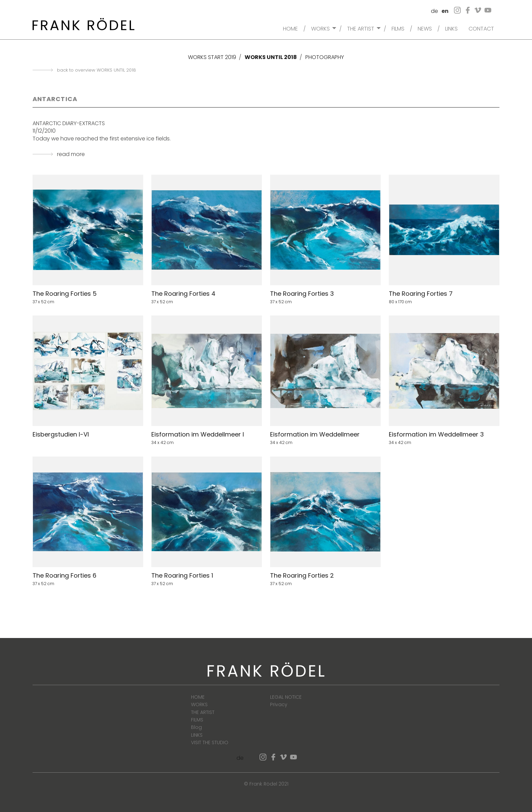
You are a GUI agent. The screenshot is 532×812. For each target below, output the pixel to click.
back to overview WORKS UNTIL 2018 (97, 70)
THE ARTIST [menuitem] (361, 28)
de (434, 11)
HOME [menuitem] (290, 28)
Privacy (279, 704)
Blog (196, 727)
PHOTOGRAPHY (325, 57)
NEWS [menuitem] (425, 28)
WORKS (199, 704)
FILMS (197, 720)
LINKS (197, 735)
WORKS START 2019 (212, 57)
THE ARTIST (203, 712)
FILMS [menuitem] (398, 28)
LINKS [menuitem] (451, 28)
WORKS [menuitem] (320, 28)
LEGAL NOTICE (286, 697)
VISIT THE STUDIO (210, 742)
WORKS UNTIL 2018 (271, 57)
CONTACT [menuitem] (481, 28)
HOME (198, 697)
